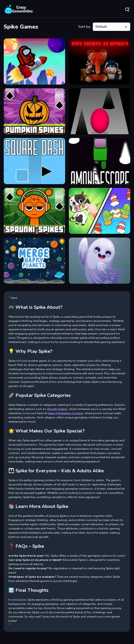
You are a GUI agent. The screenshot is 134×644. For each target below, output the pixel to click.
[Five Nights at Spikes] (100, 61)
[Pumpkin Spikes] (34, 111)
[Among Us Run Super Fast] (34, 61)
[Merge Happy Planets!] (34, 261)
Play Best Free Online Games (19, 9)
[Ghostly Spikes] (100, 261)
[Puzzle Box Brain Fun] (100, 211)
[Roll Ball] (100, 111)
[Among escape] (100, 161)
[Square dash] (34, 161)
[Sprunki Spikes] (34, 211)
